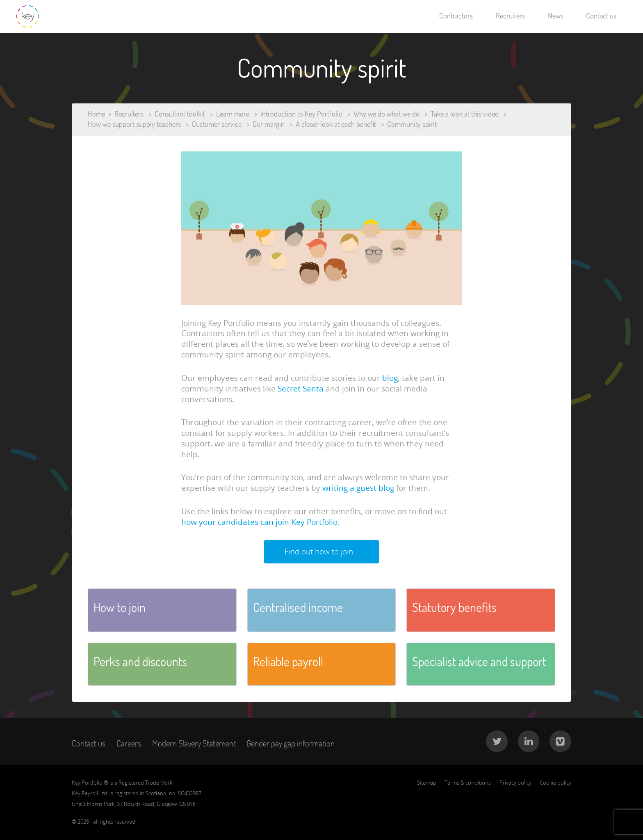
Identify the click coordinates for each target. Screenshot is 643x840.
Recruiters (510, 16)
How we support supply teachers (134, 124)
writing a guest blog (358, 488)
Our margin (269, 124)
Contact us (601, 16)
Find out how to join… (322, 552)
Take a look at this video (465, 114)
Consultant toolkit (180, 114)
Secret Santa (301, 389)
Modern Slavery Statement (194, 743)
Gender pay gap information (291, 743)
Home (96, 114)
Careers (129, 743)
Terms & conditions (468, 783)
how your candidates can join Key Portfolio (259, 522)
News (556, 16)
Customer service (217, 124)
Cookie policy (555, 783)
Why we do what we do (386, 114)
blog (390, 378)
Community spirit (412, 124)
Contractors (456, 16)
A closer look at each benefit (336, 124)
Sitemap (427, 783)
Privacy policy (515, 783)
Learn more (233, 114)
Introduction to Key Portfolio (301, 114)
